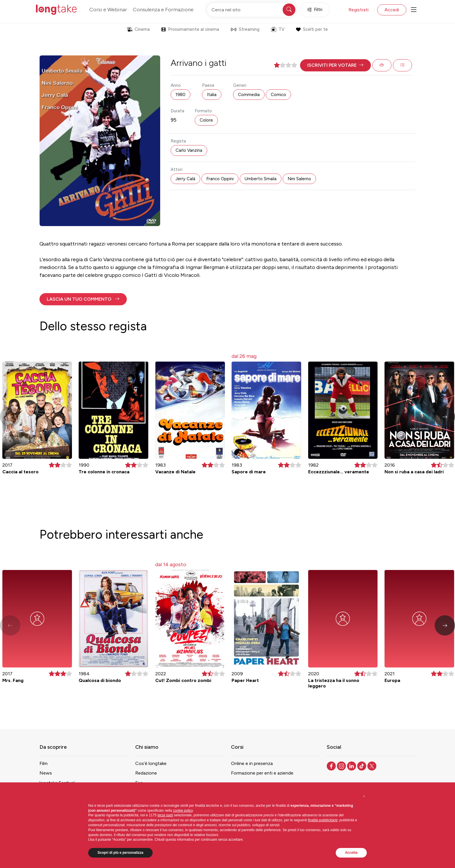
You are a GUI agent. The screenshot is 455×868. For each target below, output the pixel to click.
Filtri (315, 10)
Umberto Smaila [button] (261, 179)
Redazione (146, 773)
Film (44, 763)
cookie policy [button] (183, 811)
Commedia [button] (249, 95)
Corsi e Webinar (108, 10)
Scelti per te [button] (312, 29)
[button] (335, 65)
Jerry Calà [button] (185, 179)
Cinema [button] (138, 29)
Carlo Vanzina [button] (189, 150)
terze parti (165, 815)
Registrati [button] (359, 10)
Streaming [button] (245, 29)
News (46, 773)
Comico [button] (278, 95)
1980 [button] (180, 95)
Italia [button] (212, 95)
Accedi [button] (392, 10)
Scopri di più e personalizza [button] (120, 853)
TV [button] (278, 29)
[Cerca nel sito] (252, 10)
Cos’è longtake (151, 763)
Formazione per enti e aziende (262, 773)
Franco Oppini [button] (220, 179)
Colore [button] (206, 120)
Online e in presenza (252, 763)
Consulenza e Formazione (163, 10)
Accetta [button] (351, 853)
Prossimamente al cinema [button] (190, 29)
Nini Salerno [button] (299, 179)
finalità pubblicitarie (323, 820)
